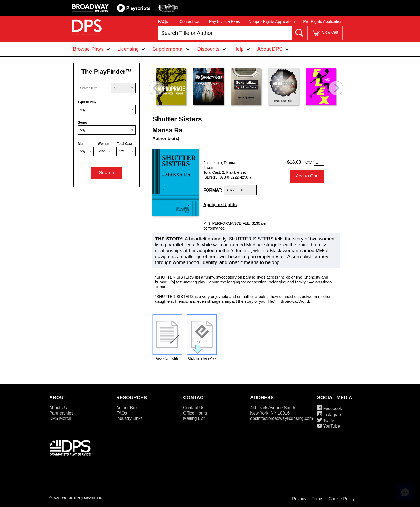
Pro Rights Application (323, 21)
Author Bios (127, 408)
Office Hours (195, 413)
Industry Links (130, 418)
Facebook (330, 408)
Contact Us (189, 21)
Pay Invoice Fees (224, 21)
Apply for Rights (220, 205)
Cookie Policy (342, 499)
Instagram (330, 415)
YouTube (329, 426)
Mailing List (194, 418)
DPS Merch (60, 418)
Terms (318, 499)
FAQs (163, 21)
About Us (58, 408)
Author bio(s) (166, 138)
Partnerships (61, 413)
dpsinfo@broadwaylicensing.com (282, 418)
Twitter (326, 421)
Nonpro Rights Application (272, 21)
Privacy (299, 499)
